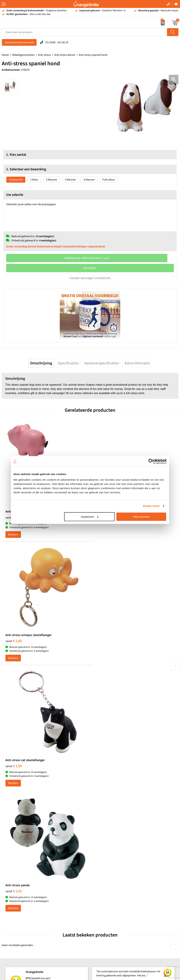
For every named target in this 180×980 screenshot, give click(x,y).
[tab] (41, 363)
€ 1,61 (102, 637)
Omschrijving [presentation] (41, 363)
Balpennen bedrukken (15, 883)
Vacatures (98, 862)
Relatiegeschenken (23, 55)
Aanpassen (90, 517)
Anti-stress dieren (65, 55)
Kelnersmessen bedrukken (108, 796)
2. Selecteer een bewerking (26, 169)
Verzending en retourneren (108, 872)
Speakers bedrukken (14, 872)
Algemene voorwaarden (106, 910)
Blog (94, 894)
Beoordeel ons (37, 736)
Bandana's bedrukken (105, 801)
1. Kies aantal (16, 155)
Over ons (97, 851)
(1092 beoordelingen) (37, 728)
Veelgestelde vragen (104, 867)
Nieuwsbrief (99, 883)
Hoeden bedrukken (103, 828)
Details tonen (151, 506)
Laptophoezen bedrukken (107, 817)
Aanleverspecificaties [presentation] (102, 363)
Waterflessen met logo (15, 862)
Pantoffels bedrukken (105, 807)
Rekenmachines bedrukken (108, 833)
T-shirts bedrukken (13, 856)
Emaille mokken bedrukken (108, 823)
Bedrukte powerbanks (15, 867)
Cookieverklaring (102, 899)
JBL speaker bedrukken (16, 888)
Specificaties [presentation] (68, 363)
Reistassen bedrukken (105, 812)
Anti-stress (44, 55)
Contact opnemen (102, 878)
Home (5, 55)
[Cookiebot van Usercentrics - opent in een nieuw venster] (151, 461)
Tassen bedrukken (13, 851)
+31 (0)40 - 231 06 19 (56, 42)
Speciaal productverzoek (19, 42)
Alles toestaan (141, 517)
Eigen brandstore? (103, 888)
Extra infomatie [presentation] (137, 363)
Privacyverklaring (102, 904)
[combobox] (84, 32)
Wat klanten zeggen (103, 856)
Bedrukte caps (10, 878)
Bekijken (13, 532)
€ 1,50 (14, 637)
